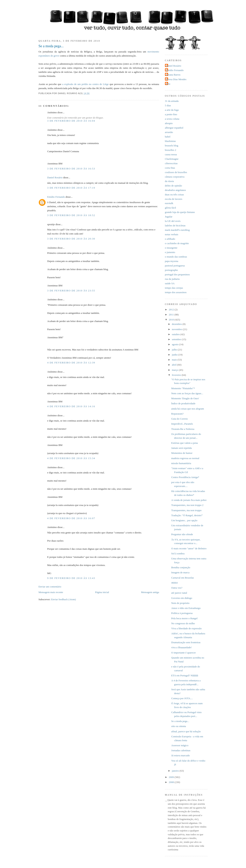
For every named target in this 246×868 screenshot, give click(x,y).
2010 (172, 320)
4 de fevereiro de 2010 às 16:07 (71, 518)
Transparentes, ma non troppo (186, 510)
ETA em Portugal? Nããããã (185, 675)
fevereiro (177, 375)
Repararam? (177, 414)
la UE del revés (173, 221)
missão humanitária (181, 463)
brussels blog (172, 146)
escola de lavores (174, 199)
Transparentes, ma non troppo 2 (187, 505)
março (175, 370)
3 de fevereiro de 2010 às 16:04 (71, 121)
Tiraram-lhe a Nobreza (183, 429)
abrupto (169, 123)
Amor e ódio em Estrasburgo (186, 608)
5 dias (168, 105)
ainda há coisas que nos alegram (188, 409)
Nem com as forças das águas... (187, 393)
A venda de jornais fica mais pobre (189, 500)
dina (168, 84)
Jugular (169, 217)
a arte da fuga (172, 110)
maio (175, 360)
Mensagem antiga (150, 592)
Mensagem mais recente (51, 592)
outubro (176, 334)
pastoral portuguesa (175, 266)
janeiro (176, 771)
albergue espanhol (174, 128)
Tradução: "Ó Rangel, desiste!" (187, 515)
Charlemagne (172, 159)
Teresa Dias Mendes (176, 79)
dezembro (177, 324)
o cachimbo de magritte (177, 243)
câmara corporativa (175, 177)
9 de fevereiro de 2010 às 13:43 (71, 578)
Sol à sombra (178, 553)
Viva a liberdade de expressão (186, 628)
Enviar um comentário (50, 587)
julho (175, 350)
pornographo (171, 270)
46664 (174, 583)
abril (175, 365)
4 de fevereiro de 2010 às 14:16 (71, 406)
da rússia (169, 181)
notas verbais (172, 234)
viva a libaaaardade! (181, 647)
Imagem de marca (180, 572)
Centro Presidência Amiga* (185, 477)
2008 (172, 782)
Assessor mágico (180, 745)
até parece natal (179, 593)
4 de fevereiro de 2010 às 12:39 (71, 363)
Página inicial (102, 592)
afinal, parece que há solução (186, 731)
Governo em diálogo (182, 598)
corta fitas (170, 168)
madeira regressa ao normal (185, 458)
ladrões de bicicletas (175, 225)
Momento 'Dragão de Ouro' (185, 398)
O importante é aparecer (183, 653)
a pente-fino (171, 114)
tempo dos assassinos (176, 292)
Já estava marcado (180, 755)
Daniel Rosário (55, 177)
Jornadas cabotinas (181, 750)
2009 (172, 777)
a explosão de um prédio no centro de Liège (86, 84)
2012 (172, 310)
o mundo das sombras (176, 257)
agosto (176, 344)
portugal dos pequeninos (177, 274)
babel (168, 137)
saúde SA (170, 283)
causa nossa (171, 154)
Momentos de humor (182, 453)
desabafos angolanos (175, 190)
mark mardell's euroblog (177, 230)
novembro (177, 329)
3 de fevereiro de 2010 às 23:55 (71, 291)
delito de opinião (173, 186)
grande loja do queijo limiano (180, 212)
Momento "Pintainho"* (183, 388)
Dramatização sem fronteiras (186, 642)
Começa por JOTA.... (182, 698)
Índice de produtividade (183, 403)
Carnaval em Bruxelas (183, 578)
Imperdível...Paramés (182, 424)
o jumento (170, 252)
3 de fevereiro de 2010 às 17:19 (71, 188)
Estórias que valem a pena (184, 443)
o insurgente (171, 248)
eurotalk (169, 203)
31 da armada (172, 101)
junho (175, 355)
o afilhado (170, 239)
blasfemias (170, 141)
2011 (172, 315)
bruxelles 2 (171, 150)
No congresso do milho (183, 623)
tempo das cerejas (174, 288)
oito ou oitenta (179, 726)
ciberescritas (171, 163)
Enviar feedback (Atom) (64, 599)
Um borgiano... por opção (184, 520)
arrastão (169, 132)
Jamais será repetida (181, 448)
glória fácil (170, 208)
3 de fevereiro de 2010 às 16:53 (71, 169)
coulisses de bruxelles (176, 172)
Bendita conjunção (181, 567)
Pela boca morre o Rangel (184, 618)
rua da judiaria (172, 279)
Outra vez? (177, 588)
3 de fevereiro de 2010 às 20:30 (71, 239)
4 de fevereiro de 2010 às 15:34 (71, 458)
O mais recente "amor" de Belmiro (189, 548)
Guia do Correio (179, 419)
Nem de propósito (180, 603)
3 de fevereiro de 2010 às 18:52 (71, 215)
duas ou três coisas (174, 194)
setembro (177, 339)
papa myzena (172, 261)
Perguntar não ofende (182, 534)
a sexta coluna (172, 119)
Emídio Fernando (56, 197)
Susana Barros (173, 75)
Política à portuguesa (182, 613)
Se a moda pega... (51, 46)
